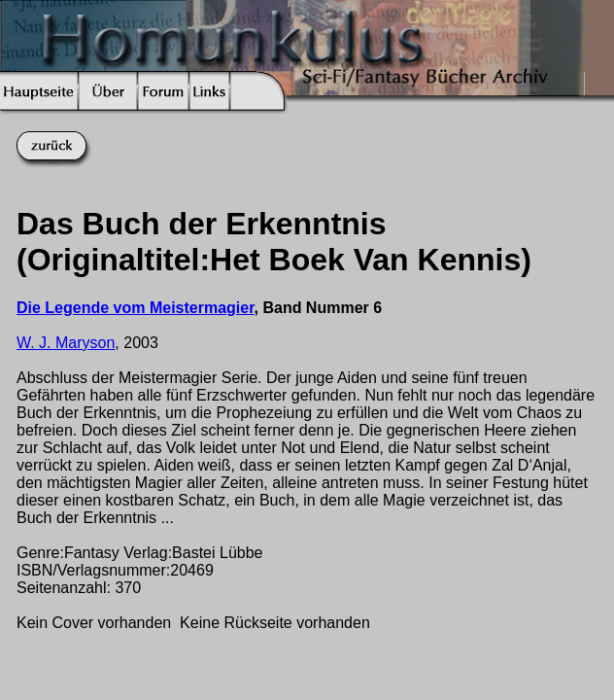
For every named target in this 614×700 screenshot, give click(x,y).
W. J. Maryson (66, 343)
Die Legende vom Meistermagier (136, 308)
